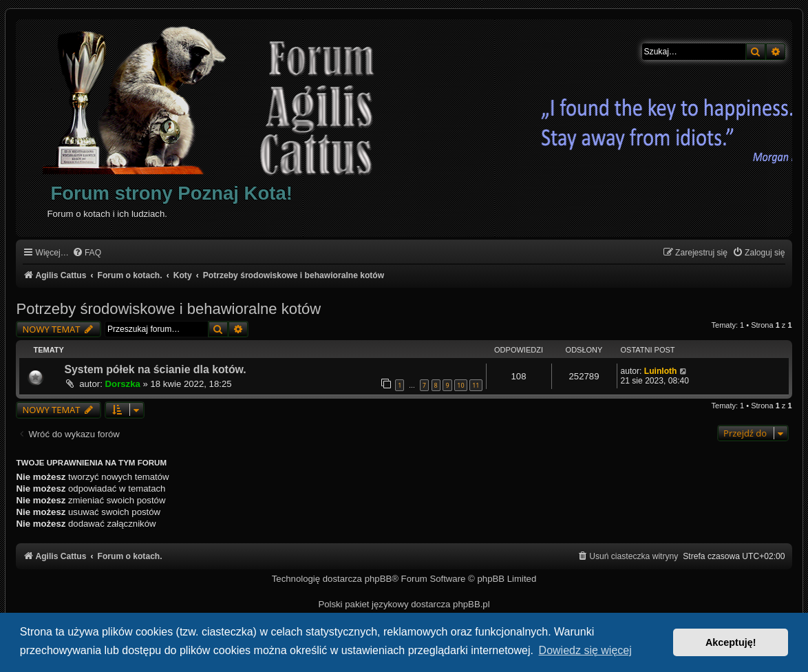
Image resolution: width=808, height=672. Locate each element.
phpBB (379, 579)
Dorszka (123, 384)
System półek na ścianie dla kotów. (155, 369)
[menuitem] (87, 253)
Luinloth (661, 371)
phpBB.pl (471, 604)
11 (476, 385)
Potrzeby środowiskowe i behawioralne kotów (168, 309)
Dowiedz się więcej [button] (585, 650)
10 (460, 385)
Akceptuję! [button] (731, 642)
